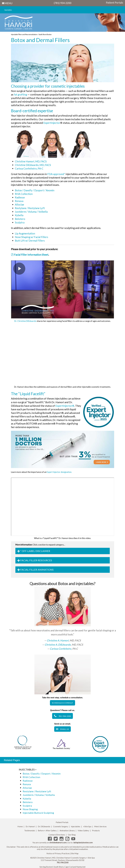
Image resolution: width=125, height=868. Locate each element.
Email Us (62, 729)
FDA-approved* (56, 174)
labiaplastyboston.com (83, 842)
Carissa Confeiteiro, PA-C (29, 168)
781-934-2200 (62, 716)
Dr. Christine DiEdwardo (25, 321)
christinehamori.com (58, 842)
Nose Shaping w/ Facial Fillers (31, 237)
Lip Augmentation (25, 233)
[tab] (63, 551)
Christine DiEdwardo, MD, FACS (33, 165)
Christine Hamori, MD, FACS (31, 161)
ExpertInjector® (65, 406)
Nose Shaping (30, 809)
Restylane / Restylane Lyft (30, 208)
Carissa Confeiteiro (61, 649)
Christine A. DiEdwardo (58, 645)
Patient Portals (115, 3)
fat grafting (20, 94)
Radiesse (20, 197)
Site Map (75, 853)
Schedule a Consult (62, 703)
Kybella (19, 215)
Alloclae (19, 204)
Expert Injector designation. (59, 472)
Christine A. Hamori (58, 640)
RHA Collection (24, 194)
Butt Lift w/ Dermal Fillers (30, 240)
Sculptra (20, 222)
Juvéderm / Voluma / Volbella (31, 212)
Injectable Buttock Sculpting (38, 813)
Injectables (8, 10)
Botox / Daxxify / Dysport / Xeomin (35, 190)
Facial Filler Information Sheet (30, 255)
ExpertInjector (52, 123)
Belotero (20, 219)
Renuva (19, 201)
